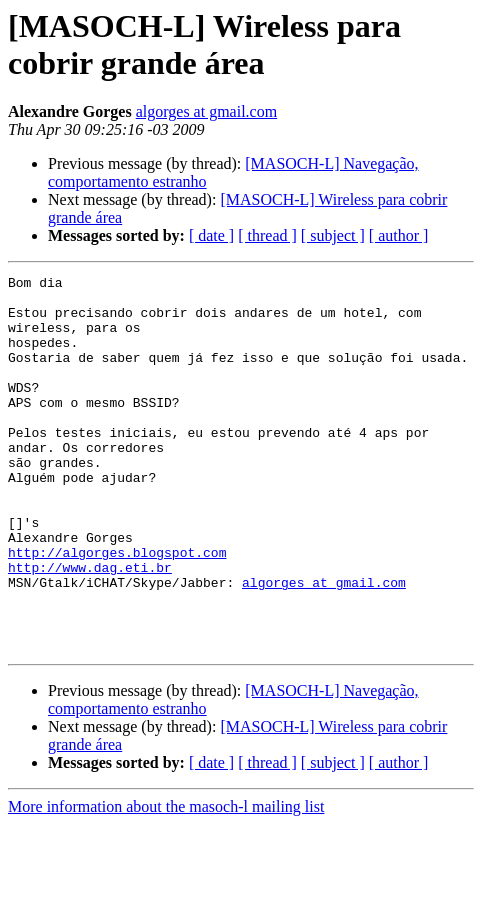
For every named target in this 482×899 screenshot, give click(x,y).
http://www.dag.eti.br (90, 627)
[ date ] (211, 235)
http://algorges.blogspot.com (117, 609)
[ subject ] (333, 235)
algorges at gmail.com (206, 111)
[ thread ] (267, 235)
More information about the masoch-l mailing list (166, 881)
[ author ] (399, 235)
